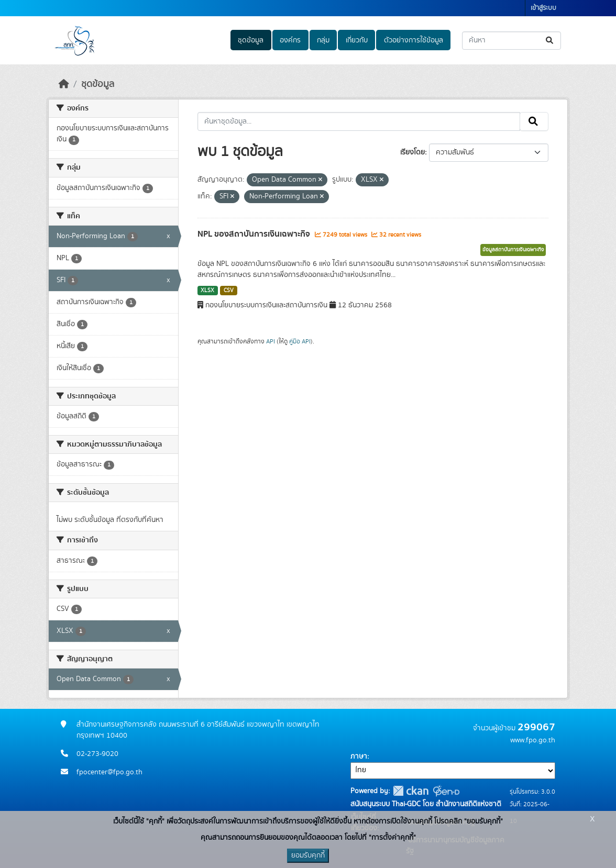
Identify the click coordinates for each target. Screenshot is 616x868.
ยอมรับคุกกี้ (308, 855)
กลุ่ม (323, 40)
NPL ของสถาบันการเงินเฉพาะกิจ (255, 234)
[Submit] (550, 41)
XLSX (207, 291)
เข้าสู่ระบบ (543, 8)
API (271, 341)
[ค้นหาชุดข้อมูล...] (511, 41)
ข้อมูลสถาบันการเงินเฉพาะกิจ (513, 250)
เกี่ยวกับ (357, 40)
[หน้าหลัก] (64, 84)
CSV (229, 291)
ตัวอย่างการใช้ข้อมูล (414, 40)
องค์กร (290, 40)
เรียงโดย (412, 152)
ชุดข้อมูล (251, 40)
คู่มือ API (300, 341)
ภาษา (359, 756)
